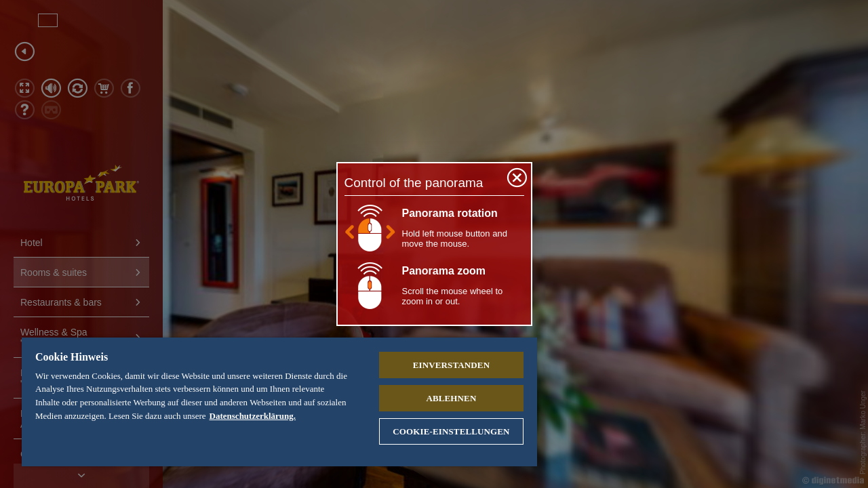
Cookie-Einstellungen (441, 431)
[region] (273, 402)
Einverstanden (441, 365)
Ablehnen (441, 398)
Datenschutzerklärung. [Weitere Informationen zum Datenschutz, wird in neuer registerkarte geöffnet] (283, 416)
